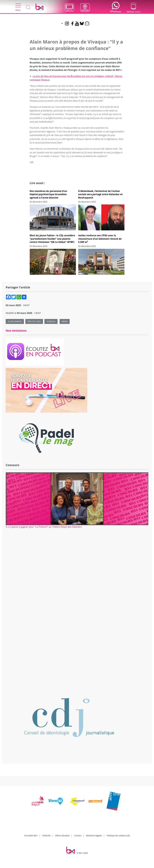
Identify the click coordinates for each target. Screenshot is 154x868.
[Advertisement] (77, 560)
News (65, 321)
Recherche (28, 7)
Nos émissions (16, 331)
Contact (78, 835)
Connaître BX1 (31, 835)
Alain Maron (15, 321)
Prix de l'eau (34, 321)
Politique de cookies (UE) (118, 835)
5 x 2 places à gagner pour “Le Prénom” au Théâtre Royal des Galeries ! (44, 527)
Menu (18, 7)
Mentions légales (94, 835)
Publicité (46, 835)
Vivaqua (51, 321)
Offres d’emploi (62, 835)
